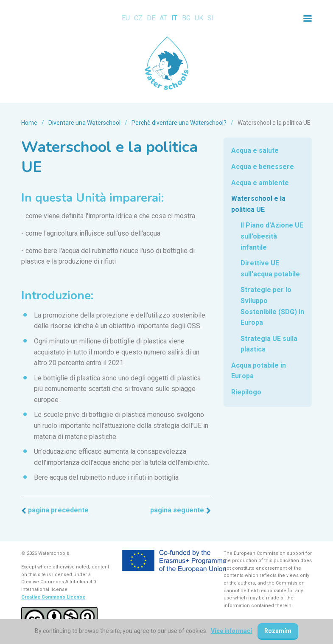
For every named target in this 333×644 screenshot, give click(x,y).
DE (151, 18)
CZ (138, 18)
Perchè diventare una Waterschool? (179, 123)
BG (186, 18)
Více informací (231, 631)
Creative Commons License (53, 597)
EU (126, 18)
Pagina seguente (177, 510)
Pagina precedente (58, 510)
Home (29, 123)
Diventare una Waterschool (84, 123)
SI (211, 18)
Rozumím (278, 631)
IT (175, 18)
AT (163, 18)
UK (199, 18)
